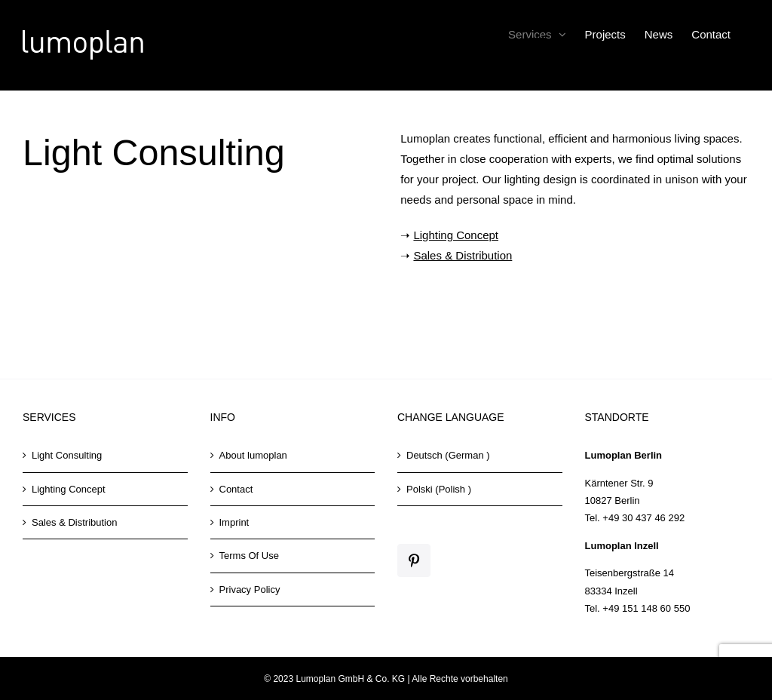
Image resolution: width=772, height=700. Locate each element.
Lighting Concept (456, 235)
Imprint (234, 522)
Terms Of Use (249, 556)
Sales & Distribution (463, 255)
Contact (236, 489)
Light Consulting (67, 455)
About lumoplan (253, 455)
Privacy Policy (250, 589)
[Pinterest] (414, 560)
